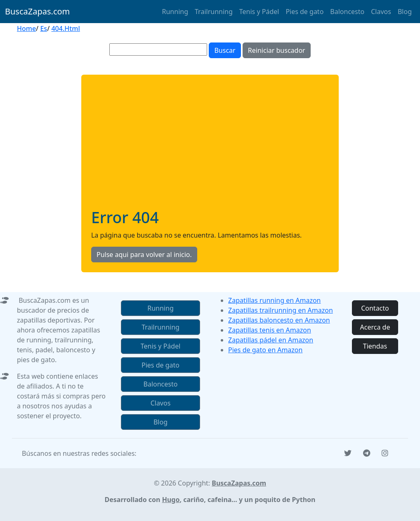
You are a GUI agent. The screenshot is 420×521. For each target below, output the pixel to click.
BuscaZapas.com (37, 11)
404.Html (65, 28)
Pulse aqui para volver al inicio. (144, 255)
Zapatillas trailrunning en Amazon (281, 310)
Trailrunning (214, 12)
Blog (405, 12)
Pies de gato (304, 12)
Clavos (381, 12)
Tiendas (375, 346)
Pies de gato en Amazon (265, 350)
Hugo (171, 500)
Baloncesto (347, 12)
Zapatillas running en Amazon (275, 300)
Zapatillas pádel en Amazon (271, 340)
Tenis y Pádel (259, 12)
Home (26, 28)
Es (44, 28)
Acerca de (375, 327)
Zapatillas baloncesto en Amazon (279, 320)
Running (175, 12)
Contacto (375, 308)
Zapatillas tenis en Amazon (270, 330)
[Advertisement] (210, 146)
